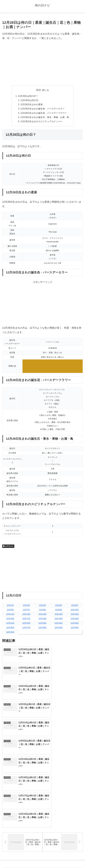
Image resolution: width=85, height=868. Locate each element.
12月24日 (59, 624)
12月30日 (75, 629)
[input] (43, 781)
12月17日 (26, 620)
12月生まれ (8, 547)
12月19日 (59, 620)
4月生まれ (63, 806)
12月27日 (26, 629)
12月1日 (10, 606)
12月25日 (75, 624)
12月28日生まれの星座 (32, 105)
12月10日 (75, 611)
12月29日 (59, 629)
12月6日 (10, 611)
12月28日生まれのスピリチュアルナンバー (41, 122)
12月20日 (75, 620)
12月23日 (42, 624)
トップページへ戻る (22, 859)
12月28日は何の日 (29, 100)
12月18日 (42, 620)
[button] (80, 781)
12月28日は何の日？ (28, 96)
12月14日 (59, 615)
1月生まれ (22, 802)
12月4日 (59, 606)
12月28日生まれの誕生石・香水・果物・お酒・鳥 (45, 118)
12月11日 (10, 615)
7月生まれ (22, 815)
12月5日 (75, 606)
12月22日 (26, 624)
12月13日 (42, 615)
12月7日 (26, 611)
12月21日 (10, 624)
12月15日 (75, 615)
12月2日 (26, 606)
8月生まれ (63, 815)
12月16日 (10, 620)
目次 (39, 90)
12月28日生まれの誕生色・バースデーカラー (43, 109)
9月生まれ (22, 820)
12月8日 (42, 611)
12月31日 (10, 633)
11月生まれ (22, 824)
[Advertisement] (43, 63)
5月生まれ (22, 811)
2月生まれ (63, 802)
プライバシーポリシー (63, 859)
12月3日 (42, 606)
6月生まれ (63, 811)
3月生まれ (22, 806)
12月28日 (42, 629)
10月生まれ (63, 820)
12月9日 (59, 611)
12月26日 (10, 629)
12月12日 (26, 615)
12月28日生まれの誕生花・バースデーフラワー (44, 114)
